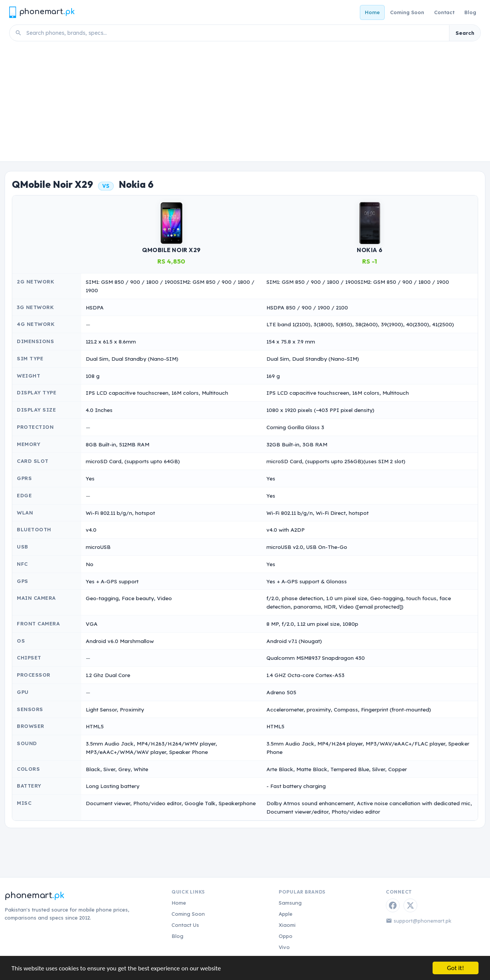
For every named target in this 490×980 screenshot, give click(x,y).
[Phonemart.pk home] (42, 12)
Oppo (286, 936)
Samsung (290, 903)
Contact (444, 12)
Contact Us (185, 925)
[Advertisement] (245, 104)
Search (465, 33)
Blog (470, 12)
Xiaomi (287, 925)
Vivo (284, 947)
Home (372, 12)
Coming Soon (407, 12)
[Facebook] (393, 905)
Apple (286, 914)
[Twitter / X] (410, 905)
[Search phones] (235, 33)
